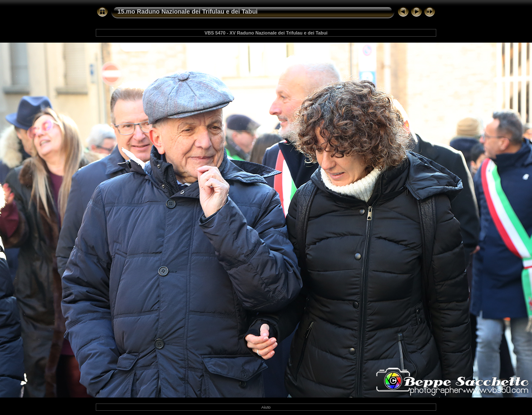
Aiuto (266, 407)
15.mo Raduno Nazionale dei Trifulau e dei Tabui (187, 12)
